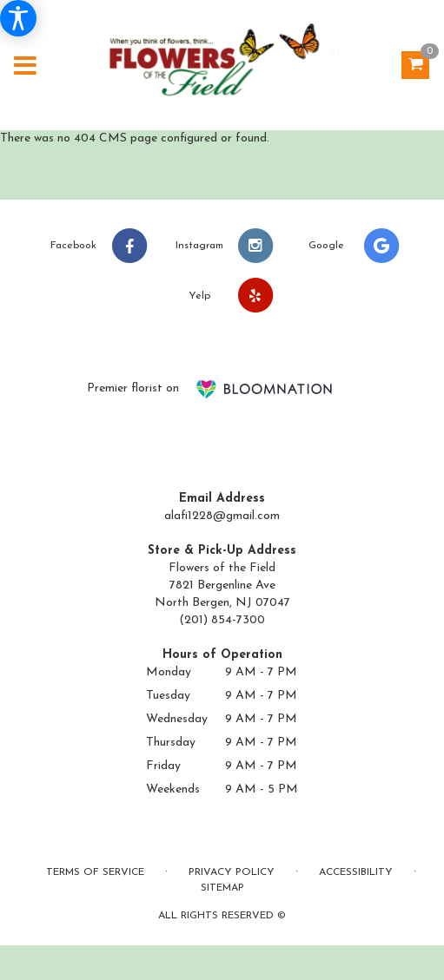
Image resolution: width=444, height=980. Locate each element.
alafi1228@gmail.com (222, 516)
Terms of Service (95, 872)
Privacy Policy (232, 872)
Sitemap (222, 888)
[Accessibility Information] (18, 18)
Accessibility (356, 872)
